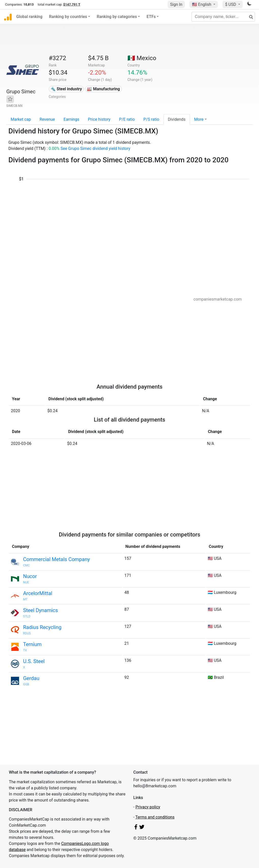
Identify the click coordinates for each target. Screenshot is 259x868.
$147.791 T (72, 4)
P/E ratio (127, 119)
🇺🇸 (202, 4)
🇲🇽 (142, 58)
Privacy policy (148, 807)
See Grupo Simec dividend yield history (95, 149)
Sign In (176, 4)
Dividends (177, 119)
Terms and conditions (155, 817)
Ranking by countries (68, 17)
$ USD (231, 4)
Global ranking (29, 17)
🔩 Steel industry (66, 89)
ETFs (151, 17)
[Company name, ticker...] (223, 17)
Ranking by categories (117, 17)
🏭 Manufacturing (103, 89)
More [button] (199, 119)
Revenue (47, 119)
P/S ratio (151, 119)
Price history (99, 119)
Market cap (21, 119)
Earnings (71, 119)
